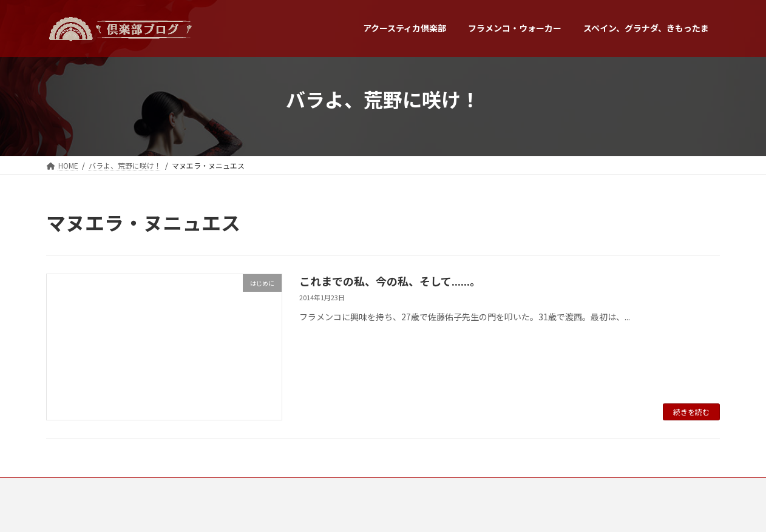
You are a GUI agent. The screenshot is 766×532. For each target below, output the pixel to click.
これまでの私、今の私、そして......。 (390, 281)
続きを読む (691, 412)
